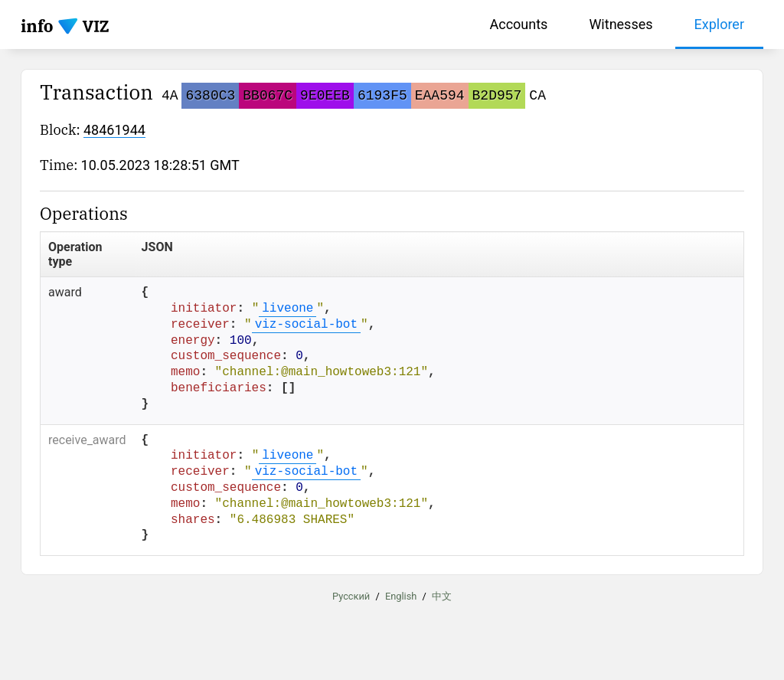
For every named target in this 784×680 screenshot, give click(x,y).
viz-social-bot (306, 325)
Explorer (720, 24)
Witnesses (621, 24)
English (401, 596)
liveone (287, 309)
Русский (351, 596)
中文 (442, 596)
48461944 (114, 130)
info (37, 26)
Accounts (519, 24)
